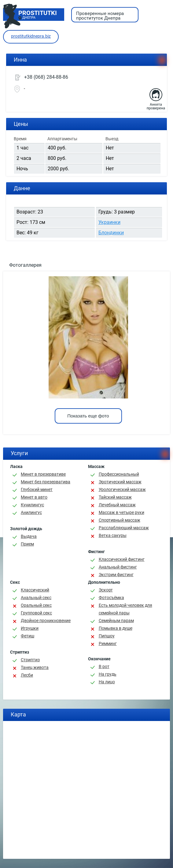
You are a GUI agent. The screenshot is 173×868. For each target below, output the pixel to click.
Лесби (27, 675)
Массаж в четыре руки (121, 512)
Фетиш (28, 636)
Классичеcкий (35, 590)
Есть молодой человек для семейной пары (125, 609)
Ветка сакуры (113, 535)
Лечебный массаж (117, 505)
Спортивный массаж (120, 520)
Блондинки (111, 233)
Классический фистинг (122, 559)
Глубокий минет (37, 489)
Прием (27, 544)
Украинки (109, 222)
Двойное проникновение (46, 621)
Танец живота (35, 667)
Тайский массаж (115, 497)
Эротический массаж (120, 482)
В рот (104, 666)
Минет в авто (34, 497)
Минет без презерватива (46, 482)
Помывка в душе (116, 628)
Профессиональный (119, 474)
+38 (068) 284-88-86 (46, 77)
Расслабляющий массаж (124, 528)
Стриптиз (30, 660)
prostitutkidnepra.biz (31, 36)
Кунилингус (32, 505)
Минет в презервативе (43, 474)
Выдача (29, 536)
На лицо (107, 682)
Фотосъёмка (111, 598)
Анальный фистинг (118, 567)
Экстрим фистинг (116, 575)
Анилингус (31, 512)
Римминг (108, 643)
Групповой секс (36, 613)
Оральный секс (36, 605)
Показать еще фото (88, 416)
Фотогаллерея (25, 265)
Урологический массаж (122, 489)
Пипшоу (107, 636)
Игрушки (30, 628)
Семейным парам (116, 621)
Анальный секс (36, 598)
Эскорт (106, 590)
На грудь (108, 674)
